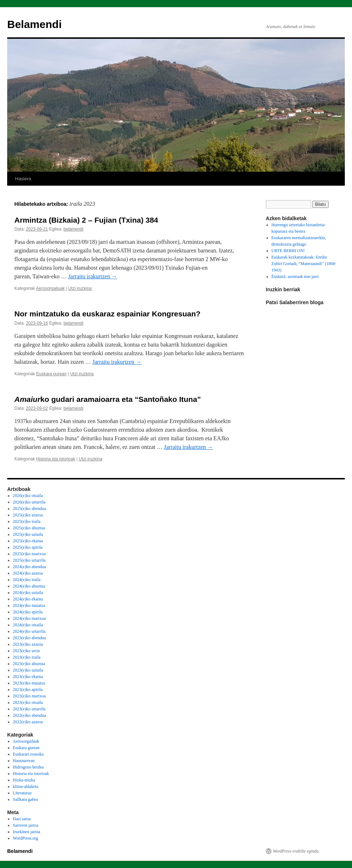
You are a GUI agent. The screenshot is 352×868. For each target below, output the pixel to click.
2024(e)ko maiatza (29, 605)
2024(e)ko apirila (28, 612)
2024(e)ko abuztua (29, 586)
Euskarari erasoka (28, 754)
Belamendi (34, 24)
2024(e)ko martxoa (29, 618)
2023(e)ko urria (26, 651)
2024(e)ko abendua (29, 567)
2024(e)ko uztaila (28, 593)
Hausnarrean (24, 761)
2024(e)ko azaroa (28, 573)
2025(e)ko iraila (27, 521)
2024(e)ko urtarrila (29, 631)
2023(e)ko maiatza (29, 683)
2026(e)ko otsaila (28, 496)
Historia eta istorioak (56, 459)
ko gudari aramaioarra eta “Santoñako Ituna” (108, 399)
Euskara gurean (52, 374)
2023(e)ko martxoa (29, 696)
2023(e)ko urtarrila (29, 709)
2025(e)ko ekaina (28, 541)
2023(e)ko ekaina (28, 677)
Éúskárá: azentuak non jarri (295, 277)
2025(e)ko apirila (28, 547)
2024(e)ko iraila (27, 580)
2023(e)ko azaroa (28, 644)
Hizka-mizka (24, 780)
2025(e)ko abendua (29, 509)
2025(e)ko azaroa (28, 515)
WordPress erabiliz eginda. (296, 851)
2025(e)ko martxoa (29, 554)
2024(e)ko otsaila (28, 625)
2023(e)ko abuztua (29, 664)
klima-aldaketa (26, 786)
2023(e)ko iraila (27, 657)
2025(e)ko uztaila (28, 534)
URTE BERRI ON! (288, 251)
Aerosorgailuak (50, 288)
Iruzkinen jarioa (27, 832)
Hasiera (23, 179)
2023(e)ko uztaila (28, 670)
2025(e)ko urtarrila (29, 560)
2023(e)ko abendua (29, 638)
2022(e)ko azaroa (28, 722)
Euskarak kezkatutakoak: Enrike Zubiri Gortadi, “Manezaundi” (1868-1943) (304, 264)
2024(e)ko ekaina (28, 599)
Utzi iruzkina (80, 288)
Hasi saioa (22, 819)
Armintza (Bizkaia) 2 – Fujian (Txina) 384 (86, 220)
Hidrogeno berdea (28, 767)
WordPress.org (26, 838)
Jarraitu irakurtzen (93, 276)
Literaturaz (22, 793)
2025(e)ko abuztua (29, 528)
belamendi (73, 229)
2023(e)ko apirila (28, 690)
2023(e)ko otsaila (28, 702)
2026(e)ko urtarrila (29, 502)
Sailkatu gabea (26, 799)
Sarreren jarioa (26, 825)
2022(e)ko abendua (29, 715)
